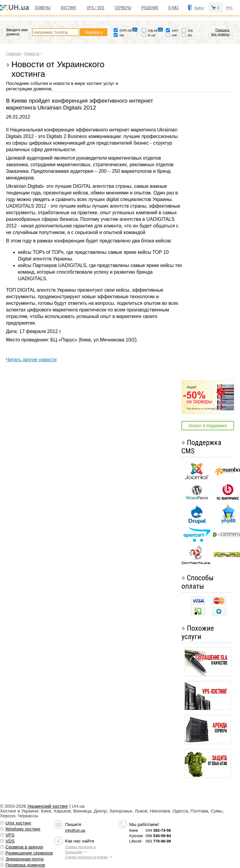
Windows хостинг (23, 829)
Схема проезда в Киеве (86, 857)
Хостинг (69, 8)
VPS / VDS (96, 8)
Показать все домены (221, 32)
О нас (174, 8)
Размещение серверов (29, 853)
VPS (10, 835)
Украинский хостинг (48, 806)
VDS (10, 841)
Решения (150, 8)
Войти (199, 8)
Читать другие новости (31, 360)
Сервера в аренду (24, 847)
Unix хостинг (18, 823)
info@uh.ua (75, 830)
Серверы (123, 8)
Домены (42, 8)
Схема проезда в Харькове (80, 849)
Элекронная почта (24, 859)
